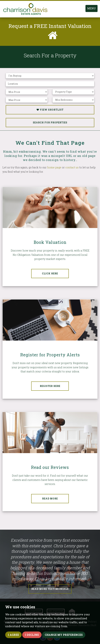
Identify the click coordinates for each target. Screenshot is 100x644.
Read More (50, 499)
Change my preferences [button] (64, 635)
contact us (72, 167)
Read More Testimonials (50, 589)
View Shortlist (50, 110)
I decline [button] (32, 635)
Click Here (50, 273)
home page (54, 167)
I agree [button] (13, 635)
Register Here (50, 386)
